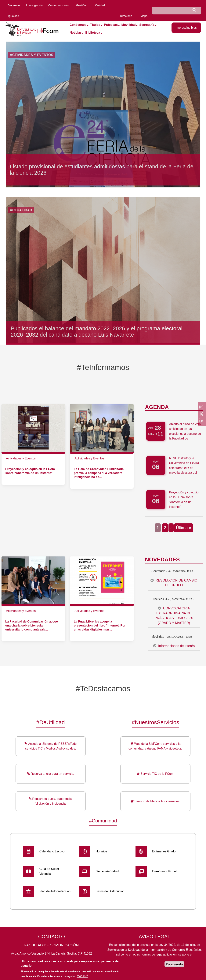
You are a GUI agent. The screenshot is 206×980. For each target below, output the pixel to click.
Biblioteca (93, 32)
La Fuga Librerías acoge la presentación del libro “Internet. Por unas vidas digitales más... (100, 625)
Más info (82, 977)
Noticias (76, 32)
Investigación (34, 5)
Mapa (144, 16)
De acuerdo (174, 965)
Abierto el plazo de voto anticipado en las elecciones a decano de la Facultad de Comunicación (185, 434)
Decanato (14, 5)
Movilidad (129, 25)
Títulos (95, 25)
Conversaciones (59, 5)
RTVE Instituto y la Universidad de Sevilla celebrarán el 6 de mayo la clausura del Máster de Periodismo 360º (184, 470)
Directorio (126, 16)
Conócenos (78, 25)
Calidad (100, 5)
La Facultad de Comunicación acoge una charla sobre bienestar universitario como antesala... (32, 625)
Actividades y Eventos (21, 458)
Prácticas (111, 25)
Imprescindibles (186, 28)
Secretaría (147, 25)
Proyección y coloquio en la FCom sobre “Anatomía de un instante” (184, 500)
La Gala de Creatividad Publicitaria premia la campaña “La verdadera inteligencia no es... (99, 473)
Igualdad (14, 16)
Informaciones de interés (177, 646)
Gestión (81, 5)
